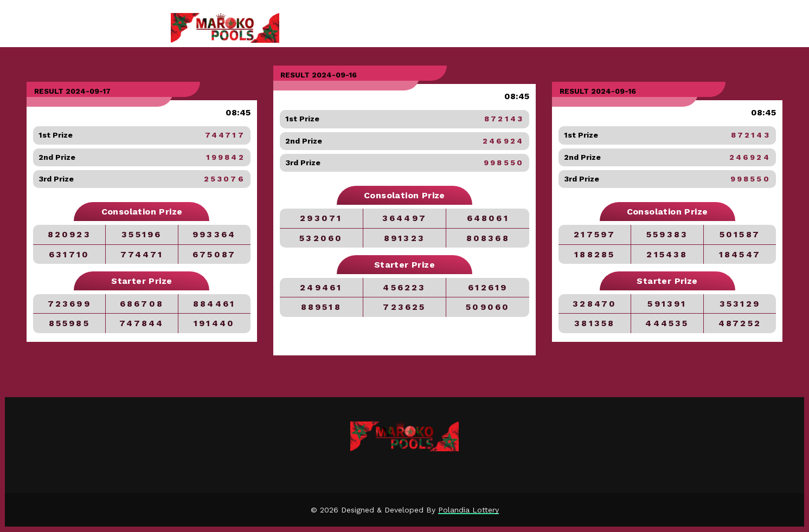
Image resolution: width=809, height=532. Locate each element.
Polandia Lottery (468, 510)
